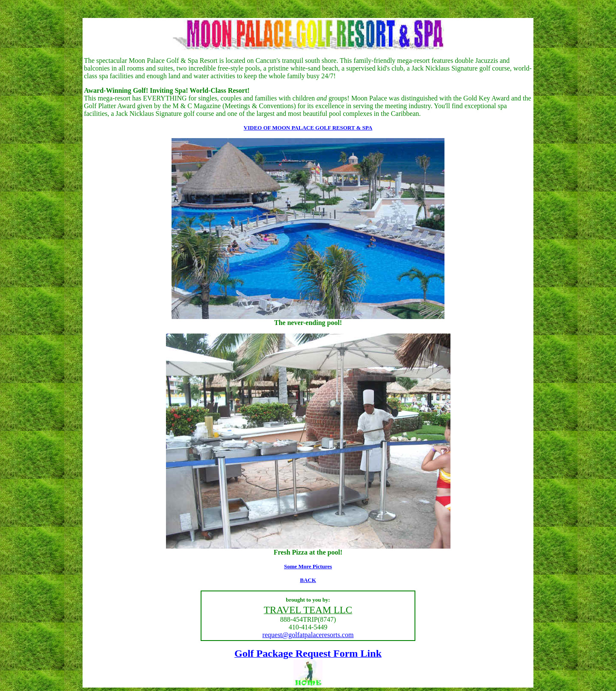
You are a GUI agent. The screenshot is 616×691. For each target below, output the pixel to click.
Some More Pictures (308, 566)
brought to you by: (308, 600)
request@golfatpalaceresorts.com (308, 635)
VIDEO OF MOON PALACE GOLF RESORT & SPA (308, 128)
